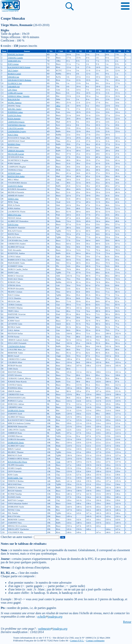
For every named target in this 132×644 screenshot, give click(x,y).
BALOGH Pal (14, 99)
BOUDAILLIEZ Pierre (18, 462)
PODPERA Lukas (15, 112)
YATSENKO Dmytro (17, 125)
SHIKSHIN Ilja (14, 61)
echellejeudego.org (50, 617)
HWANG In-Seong (16, 54)
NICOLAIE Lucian (16, 154)
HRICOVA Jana (14, 215)
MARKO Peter (14, 144)
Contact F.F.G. (77, 641)
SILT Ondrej (13, 70)
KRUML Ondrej (15, 109)
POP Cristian (13, 64)
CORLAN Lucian (15, 93)
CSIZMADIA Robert (17, 346)
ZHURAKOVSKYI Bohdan (20, 80)
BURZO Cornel (14, 74)
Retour (127, 622)
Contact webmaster (95, 641)
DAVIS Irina (13, 224)
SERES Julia (13, 199)
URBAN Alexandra (16, 151)
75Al (58, 462)
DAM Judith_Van (15, 478)
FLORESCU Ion (15, 83)
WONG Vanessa (15, 102)
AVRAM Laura (14, 173)
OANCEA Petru (15, 115)
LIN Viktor (13, 90)
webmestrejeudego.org (53, 629)
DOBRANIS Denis (16, 442)
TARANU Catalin (15, 58)
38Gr (58, 106)
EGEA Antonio (14, 118)
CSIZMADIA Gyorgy (17, 131)
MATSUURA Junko (16, 176)
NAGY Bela (13, 135)
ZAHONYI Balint (15, 186)
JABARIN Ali (14, 86)
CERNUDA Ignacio (16, 122)
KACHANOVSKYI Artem (19, 67)
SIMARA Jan (14, 77)
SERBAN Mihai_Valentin (19, 96)
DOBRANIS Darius (16, 410)
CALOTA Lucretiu (16, 128)
